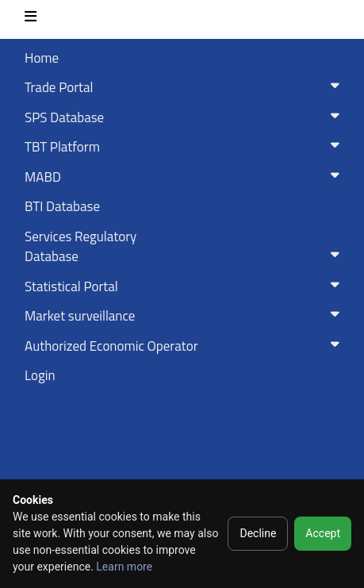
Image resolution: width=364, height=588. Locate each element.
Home (42, 58)
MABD (185, 177)
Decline (258, 533)
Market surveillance (185, 316)
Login (40, 375)
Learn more (124, 567)
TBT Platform (185, 147)
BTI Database (62, 206)
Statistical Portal (185, 286)
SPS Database (185, 117)
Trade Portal (185, 87)
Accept (323, 533)
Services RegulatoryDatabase (185, 247)
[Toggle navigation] (31, 19)
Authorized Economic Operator (185, 346)
